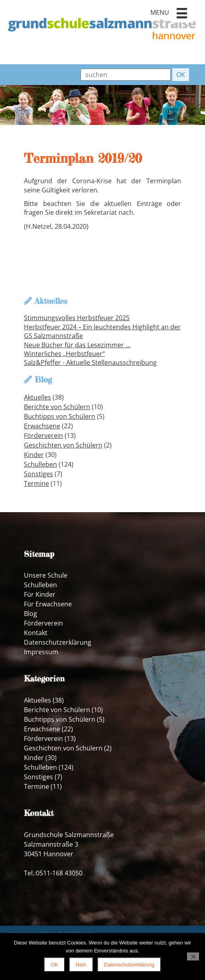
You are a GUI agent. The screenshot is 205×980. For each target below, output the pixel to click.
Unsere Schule (46, 575)
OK (54, 965)
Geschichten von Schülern (63, 445)
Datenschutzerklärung (58, 642)
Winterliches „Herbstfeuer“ (64, 354)
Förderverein (43, 436)
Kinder (34, 455)
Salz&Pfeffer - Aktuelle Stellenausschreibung (90, 362)
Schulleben (40, 464)
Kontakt (36, 633)
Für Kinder (40, 594)
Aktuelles (37, 397)
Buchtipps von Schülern (60, 416)
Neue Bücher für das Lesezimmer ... (77, 345)
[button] (182, 13)
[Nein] (193, 956)
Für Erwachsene (48, 604)
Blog (31, 614)
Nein (81, 965)
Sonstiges (38, 474)
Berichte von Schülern (57, 407)
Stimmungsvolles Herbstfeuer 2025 (77, 318)
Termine (36, 483)
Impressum (41, 652)
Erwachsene (42, 426)
